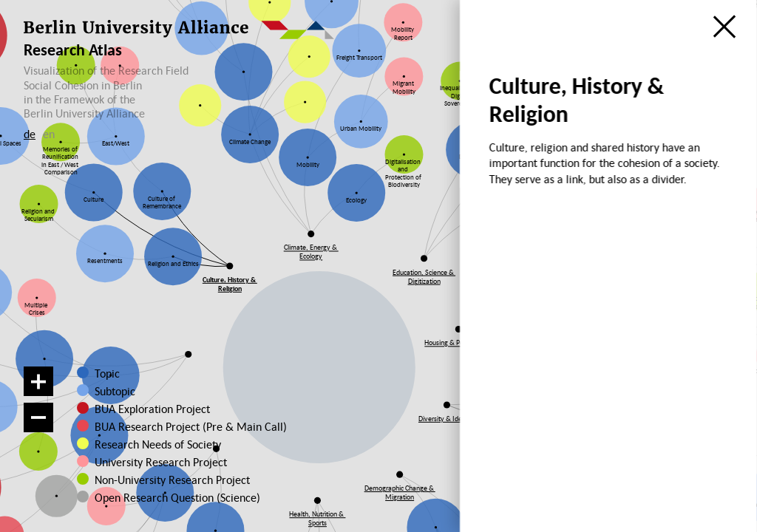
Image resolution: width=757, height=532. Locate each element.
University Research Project (155, 462)
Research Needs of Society (156, 444)
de (30, 134)
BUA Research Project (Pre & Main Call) (191, 426)
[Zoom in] (38, 381)
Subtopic (115, 391)
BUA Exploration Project (152, 409)
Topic (107, 373)
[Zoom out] (38, 417)
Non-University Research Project (161, 480)
